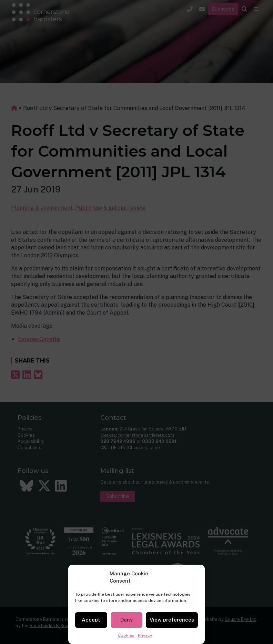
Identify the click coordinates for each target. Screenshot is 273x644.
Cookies (126, 635)
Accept (91, 620)
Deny (127, 620)
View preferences (172, 620)
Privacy (145, 635)
